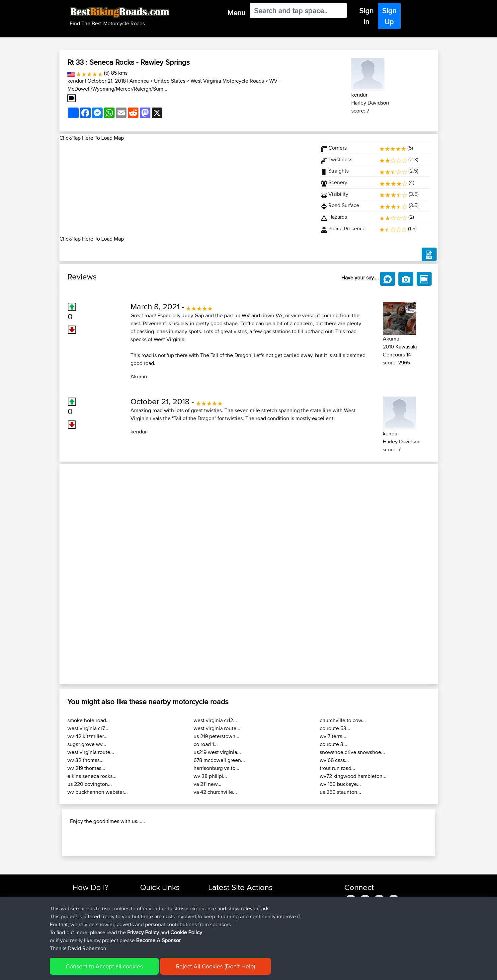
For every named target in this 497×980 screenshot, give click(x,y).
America (139, 81)
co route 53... (335, 728)
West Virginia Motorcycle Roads (227, 81)
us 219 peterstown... (216, 736)
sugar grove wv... (87, 744)
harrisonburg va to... (216, 768)
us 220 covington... (90, 784)
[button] (88, 574)
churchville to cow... (343, 720)
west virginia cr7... (88, 728)
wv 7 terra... (333, 736)
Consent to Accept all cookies (104, 966)
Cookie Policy (186, 932)
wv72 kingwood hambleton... (353, 776)
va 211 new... (207, 784)
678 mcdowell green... (219, 760)
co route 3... (333, 744)
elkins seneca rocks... (92, 776)
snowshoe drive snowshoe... (352, 752)
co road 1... (206, 744)
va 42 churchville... (215, 792)
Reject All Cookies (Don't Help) (215, 966)
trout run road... (337, 768)
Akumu (139, 377)
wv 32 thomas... (85, 760)
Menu (236, 13)
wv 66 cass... (334, 760)
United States (170, 81)
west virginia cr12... (215, 720)
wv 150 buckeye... (340, 784)
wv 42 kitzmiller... (87, 736)
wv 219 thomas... (86, 768)
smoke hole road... (89, 720)
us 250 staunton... (340, 792)
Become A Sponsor (158, 940)
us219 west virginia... (217, 752)
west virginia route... (91, 752)
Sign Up (389, 16)
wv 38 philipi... (210, 776)
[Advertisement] (186, 188)
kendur (76, 81)
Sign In (366, 16)
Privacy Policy (143, 932)
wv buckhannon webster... (98, 792)
